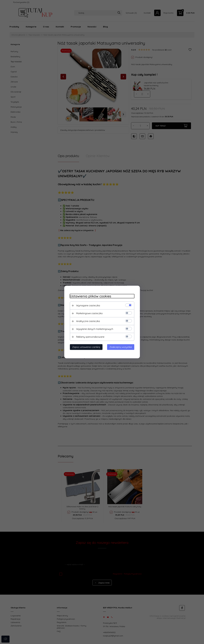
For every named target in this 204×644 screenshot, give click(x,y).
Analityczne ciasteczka (88, 321)
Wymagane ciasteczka (88, 305)
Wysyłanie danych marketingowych (95, 329)
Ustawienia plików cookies (91, 296)
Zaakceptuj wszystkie (121, 347)
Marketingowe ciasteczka (89, 313)
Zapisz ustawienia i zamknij (86, 347)
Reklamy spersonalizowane (90, 337)
